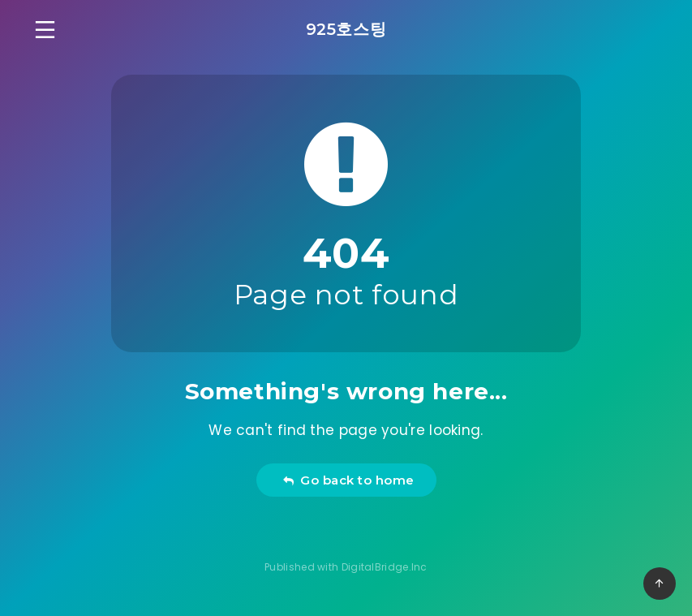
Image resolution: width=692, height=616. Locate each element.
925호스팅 (346, 29)
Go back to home (348, 480)
